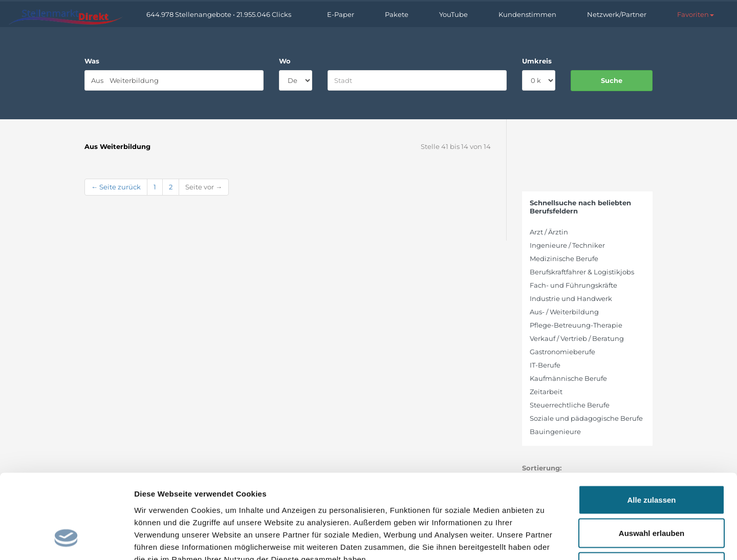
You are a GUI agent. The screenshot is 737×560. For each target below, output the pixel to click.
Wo (285, 61)
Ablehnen (652, 493)
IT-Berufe (545, 365)
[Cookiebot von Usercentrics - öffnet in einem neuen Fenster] (66, 540)
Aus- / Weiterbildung (564, 312)
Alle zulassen (651, 426)
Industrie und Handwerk (571, 298)
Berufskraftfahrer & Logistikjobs (582, 272)
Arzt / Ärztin (549, 232)
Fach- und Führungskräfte (573, 285)
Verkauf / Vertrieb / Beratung (577, 338)
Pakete (397, 14)
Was (92, 61)
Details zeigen (544, 540)
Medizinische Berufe (564, 259)
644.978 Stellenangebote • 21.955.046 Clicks (219, 14)
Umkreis (537, 61)
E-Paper (341, 14)
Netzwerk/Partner (617, 14)
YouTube (453, 14)
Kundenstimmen (527, 14)
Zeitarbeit (546, 392)
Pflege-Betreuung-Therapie (576, 325)
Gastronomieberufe (562, 352)
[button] (696, 14)
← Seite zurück (116, 187)
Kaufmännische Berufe (568, 378)
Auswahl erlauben (652, 459)
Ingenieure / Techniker (567, 245)
